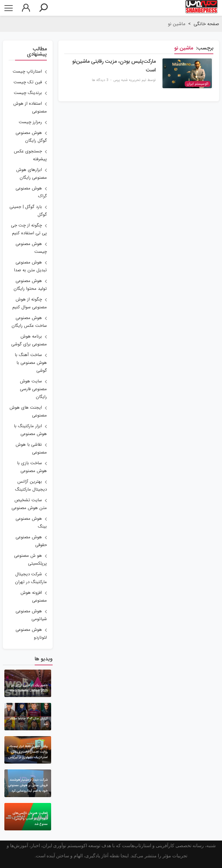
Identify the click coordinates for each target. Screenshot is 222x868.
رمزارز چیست (30, 122)
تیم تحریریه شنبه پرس (130, 80)
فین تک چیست (28, 82)
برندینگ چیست (28, 93)
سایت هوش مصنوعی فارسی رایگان (33, 389)
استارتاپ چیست (27, 71)
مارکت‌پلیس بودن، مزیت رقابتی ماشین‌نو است (114, 66)
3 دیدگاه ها (100, 80)
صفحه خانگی (206, 24)
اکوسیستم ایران (198, 84)
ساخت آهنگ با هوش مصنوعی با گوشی (31, 363)
